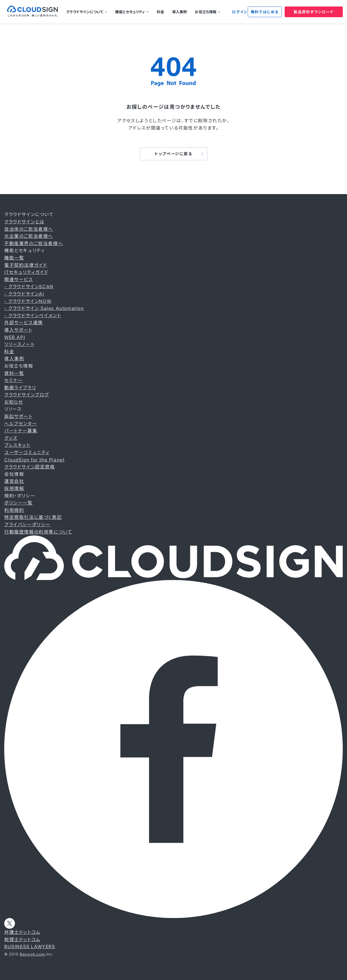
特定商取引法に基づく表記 (33, 517)
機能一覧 (14, 258)
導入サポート (18, 330)
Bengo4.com (32, 954)
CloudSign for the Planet (34, 460)
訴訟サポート (18, 416)
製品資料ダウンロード (314, 12)
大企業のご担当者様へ (29, 236)
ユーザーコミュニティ (27, 452)
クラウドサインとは (24, 222)
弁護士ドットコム (22, 932)
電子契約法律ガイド (26, 265)
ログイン (240, 12)
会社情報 (14, 474)
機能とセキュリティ (130, 12)
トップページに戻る (173, 154)
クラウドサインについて (85, 12)
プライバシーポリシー (27, 525)
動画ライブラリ (20, 388)
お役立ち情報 (206, 12)
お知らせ (14, 402)
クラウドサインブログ (27, 395)
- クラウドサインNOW (28, 301)
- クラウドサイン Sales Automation (44, 308)
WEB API (15, 337)
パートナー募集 (21, 431)
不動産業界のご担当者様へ (34, 243)
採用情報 (14, 488)
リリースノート (19, 344)
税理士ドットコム (22, 939)
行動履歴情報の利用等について (38, 532)
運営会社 (14, 481)
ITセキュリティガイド (26, 272)
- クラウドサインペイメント (33, 315)
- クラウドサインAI (24, 294)
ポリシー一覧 (18, 503)
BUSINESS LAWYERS (30, 946)
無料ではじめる (265, 12)
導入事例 (180, 12)
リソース (13, 409)
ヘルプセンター (21, 424)
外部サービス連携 (24, 323)
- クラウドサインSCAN (29, 286)
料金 (161, 12)
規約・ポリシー (20, 496)
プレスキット (17, 445)
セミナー (13, 380)
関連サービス (19, 279)
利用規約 (14, 510)
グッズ (11, 438)
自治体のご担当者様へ (29, 229)
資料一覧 (14, 373)
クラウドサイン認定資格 (30, 467)
